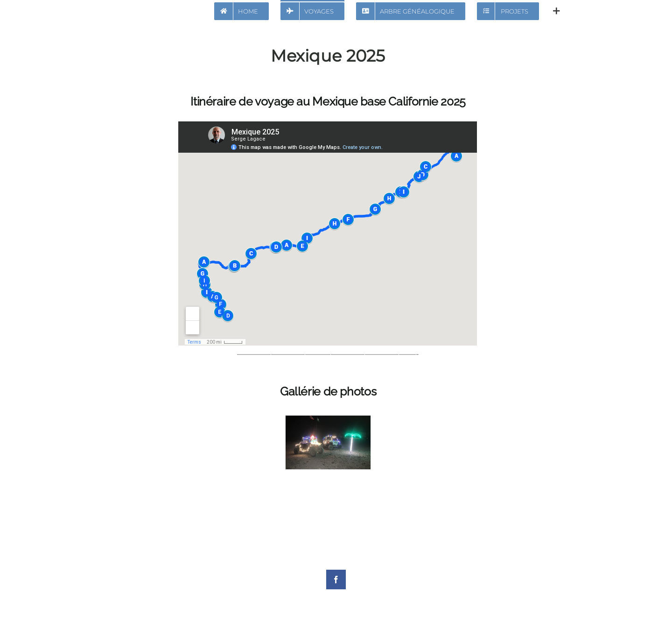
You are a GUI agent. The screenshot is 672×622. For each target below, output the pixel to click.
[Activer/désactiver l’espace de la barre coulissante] (556, 10)
